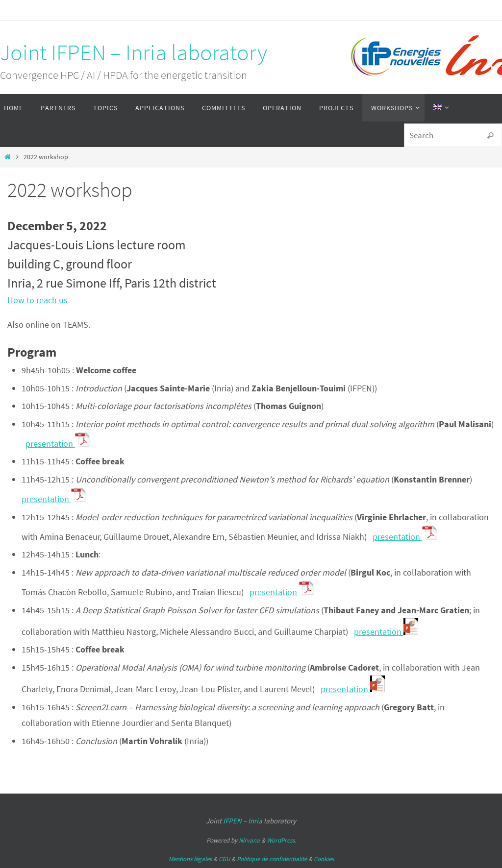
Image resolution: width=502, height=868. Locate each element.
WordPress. (281, 840)
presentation (58, 444)
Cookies (324, 859)
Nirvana (249, 840)
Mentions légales (190, 859)
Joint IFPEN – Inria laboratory (134, 52)
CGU (224, 859)
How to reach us (38, 300)
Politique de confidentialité (272, 859)
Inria (255, 821)
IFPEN (232, 821)
